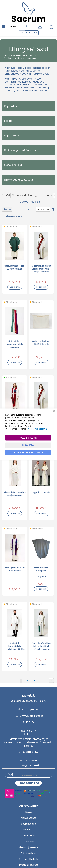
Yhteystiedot (28, 836)
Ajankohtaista (28, 818)
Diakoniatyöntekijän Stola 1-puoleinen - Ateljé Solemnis (41, 269)
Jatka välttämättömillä (28, 452)
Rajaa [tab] (7, 209)
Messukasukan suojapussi (41, 569)
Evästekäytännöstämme (37, 429)
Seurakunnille (28, 824)
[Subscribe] (28, 783)
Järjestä (29, 209)
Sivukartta (28, 830)
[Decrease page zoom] (22, 33)
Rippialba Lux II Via (41, 492)
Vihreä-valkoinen (23, 195)
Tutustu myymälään (28, 709)
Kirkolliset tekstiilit (12, 58)
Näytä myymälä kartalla (28, 716)
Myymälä (28, 841)
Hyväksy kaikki (28, 438)
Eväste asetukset (29, 865)
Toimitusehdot (29, 853)
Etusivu (7, 56)
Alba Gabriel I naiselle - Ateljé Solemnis (15, 494)
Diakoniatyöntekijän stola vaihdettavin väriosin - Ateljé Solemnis (41, 646)
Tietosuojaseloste (29, 847)
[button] (40, 27)
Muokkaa (28, 445)
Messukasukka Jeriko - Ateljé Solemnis (15, 267)
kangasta (41, 577)
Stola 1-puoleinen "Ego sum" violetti (15, 569)
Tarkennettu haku (29, 859)
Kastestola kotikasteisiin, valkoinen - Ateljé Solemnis (15, 646)
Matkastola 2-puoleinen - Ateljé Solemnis (15, 344)
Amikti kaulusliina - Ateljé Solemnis (41, 343)
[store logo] (28, 10)
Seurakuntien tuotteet (24, 56)
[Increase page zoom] (35, 33)
